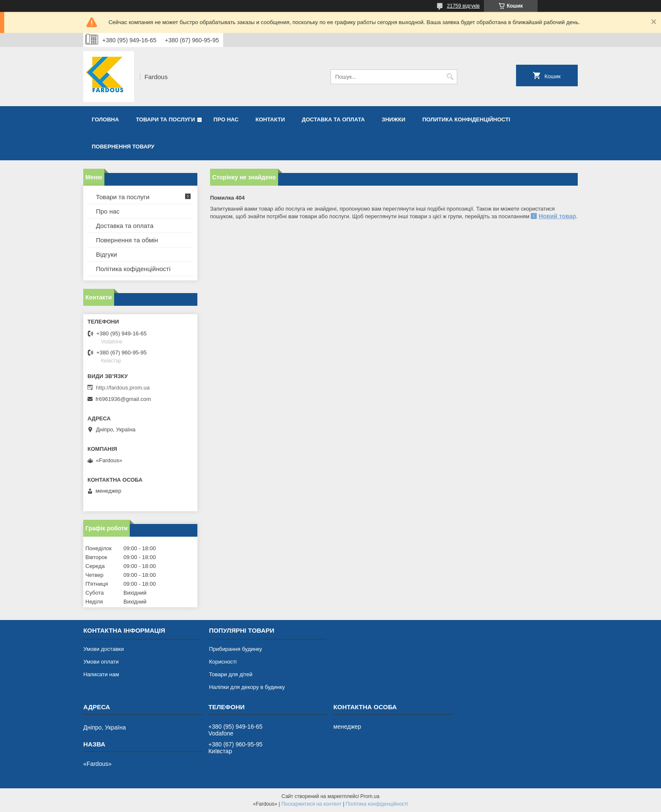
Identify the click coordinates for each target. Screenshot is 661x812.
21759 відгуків (463, 6)
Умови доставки (104, 649)
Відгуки (107, 254)
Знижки (393, 119)
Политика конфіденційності (466, 119)
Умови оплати (101, 662)
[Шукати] (450, 77)
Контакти (270, 119)
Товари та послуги (165, 119)
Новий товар (557, 216)
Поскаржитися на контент (311, 804)
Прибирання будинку (235, 649)
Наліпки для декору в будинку (247, 687)
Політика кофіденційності (133, 269)
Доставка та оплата (333, 119)
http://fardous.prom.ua (123, 388)
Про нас (226, 119)
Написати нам (101, 674)
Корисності (223, 662)
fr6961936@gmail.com (123, 399)
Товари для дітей (231, 674)
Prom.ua (370, 796)
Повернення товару (123, 147)
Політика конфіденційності (377, 804)
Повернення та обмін (127, 240)
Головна (105, 119)
